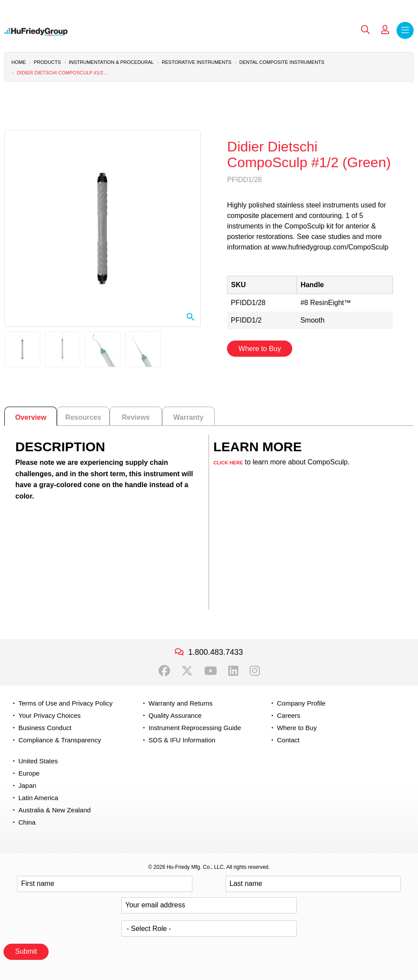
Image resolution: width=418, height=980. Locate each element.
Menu (405, 30)
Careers (289, 715)
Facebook (164, 671)
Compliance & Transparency (60, 740)
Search (365, 30)
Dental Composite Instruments (282, 62)
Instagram (255, 671)
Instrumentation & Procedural (111, 62)
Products (47, 62)
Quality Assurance (175, 715)
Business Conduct (45, 728)
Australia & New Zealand (55, 810)
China (27, 822)
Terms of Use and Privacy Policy (66, 703)
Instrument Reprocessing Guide (195, 728)
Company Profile (301, 703)
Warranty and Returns (181, 703)
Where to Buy (260, 349)
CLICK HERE (228, 463)
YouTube (211, 671)
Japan (27, 785)
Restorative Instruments (197, 62)
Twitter (187, 671)
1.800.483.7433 (215, 652)
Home (19, 62)
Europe (29, 773)
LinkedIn (233, 671)
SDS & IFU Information (182, 740)
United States (38, 761)
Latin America (38, 798)
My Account (385, 30)
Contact (288, 740)
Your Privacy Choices (50, 715)
